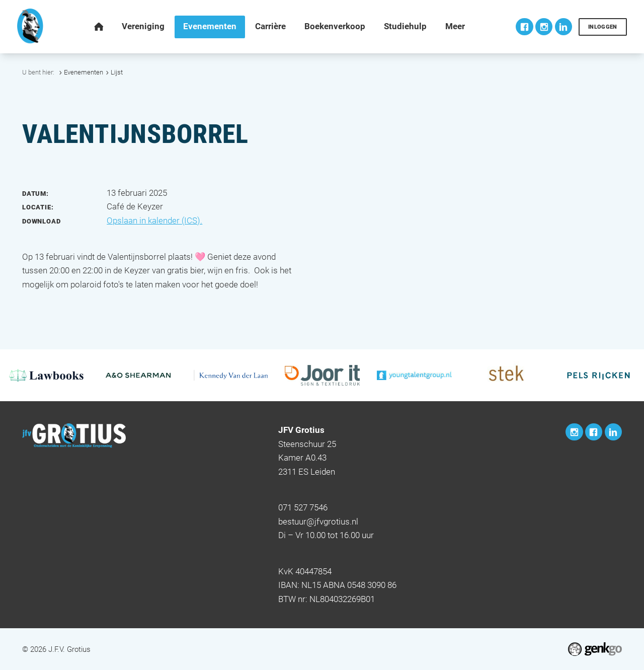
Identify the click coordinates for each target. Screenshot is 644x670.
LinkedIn (563, 27)
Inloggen (603, 27)
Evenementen (84, 72)
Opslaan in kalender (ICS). (154, 220)
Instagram (544, 27)
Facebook (524, 27)
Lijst (117, 72)
